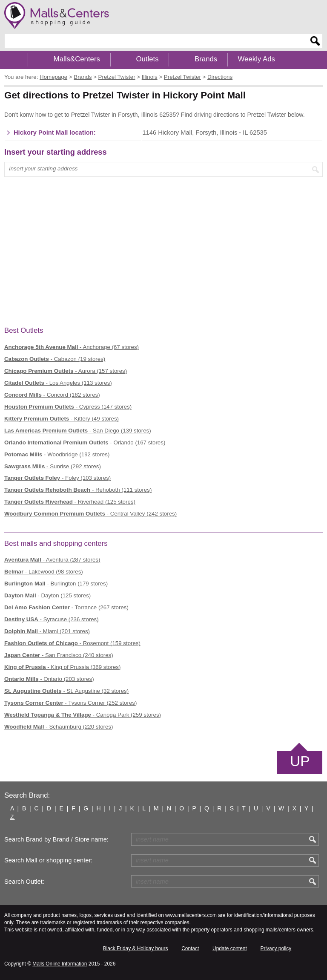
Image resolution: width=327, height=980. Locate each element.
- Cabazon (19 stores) (55, 359)
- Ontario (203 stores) (49, 679)
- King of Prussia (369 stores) (62, 667)
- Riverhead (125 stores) (70, 502)
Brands (206, 59)
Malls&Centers (77, 59)
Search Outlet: (24, 882)
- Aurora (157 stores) (66, 371)
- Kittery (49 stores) (62, 419)
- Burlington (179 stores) (56, 584)
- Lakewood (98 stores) (44, 572)
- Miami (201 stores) (47, 631)
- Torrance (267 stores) (66, 607)
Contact (190, 948)
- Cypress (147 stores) (68, 407)
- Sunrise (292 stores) (53, 466)
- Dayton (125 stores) (47, 595)
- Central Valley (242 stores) (90, 514)
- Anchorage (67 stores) (72, 347)
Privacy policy (276, 948)
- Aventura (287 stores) (52, 560)
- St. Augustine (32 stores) (66, 691)
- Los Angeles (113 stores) (58, 383)
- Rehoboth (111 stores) (78, 490)
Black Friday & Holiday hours (136, 948)
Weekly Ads (257, 59)
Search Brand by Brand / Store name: (56, 839)
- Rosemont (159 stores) (72, 643)
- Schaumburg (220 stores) (59, 727)
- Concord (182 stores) (52, 395)
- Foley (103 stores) (57, 478)
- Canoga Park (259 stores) (83, 715)
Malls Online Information (60, 964)
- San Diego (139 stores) (78, 431)
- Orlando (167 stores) (85, 442)
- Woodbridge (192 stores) (57, 454)
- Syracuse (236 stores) (52, 619)
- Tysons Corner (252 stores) (70, 703)
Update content (230, 948)
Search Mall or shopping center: (48, 860)
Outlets (147, 59)
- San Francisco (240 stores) (59, 655)
